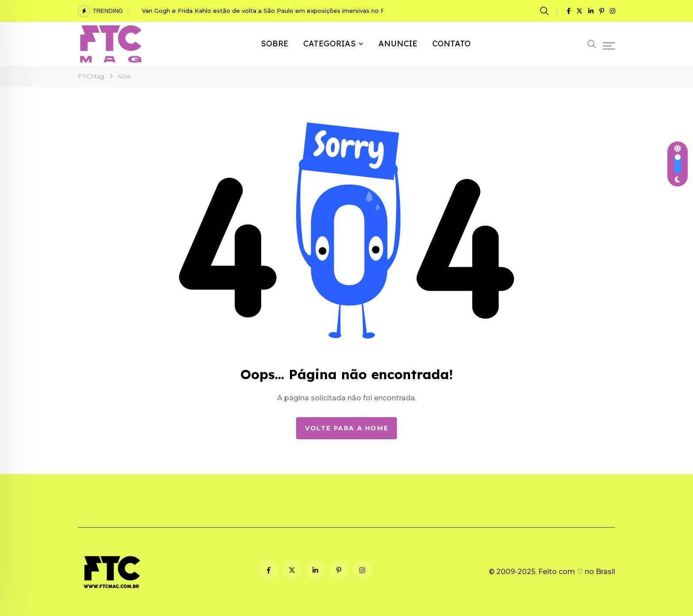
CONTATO (451, 44)
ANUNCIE (398, 44)
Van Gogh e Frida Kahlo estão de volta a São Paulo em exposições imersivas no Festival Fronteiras (289, 11)
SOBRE (274, 44)
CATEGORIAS (329, 44)
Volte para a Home (346, 428)
